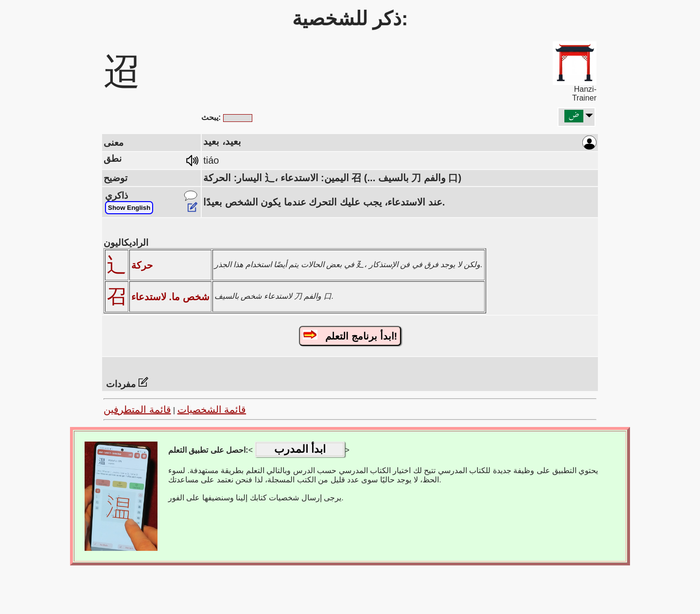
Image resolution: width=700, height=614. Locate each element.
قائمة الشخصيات (212, 409)
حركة (142, 265)
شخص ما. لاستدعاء (170, 297)
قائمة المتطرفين (137, 409)
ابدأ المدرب (300, 449)
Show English (129, 208)
